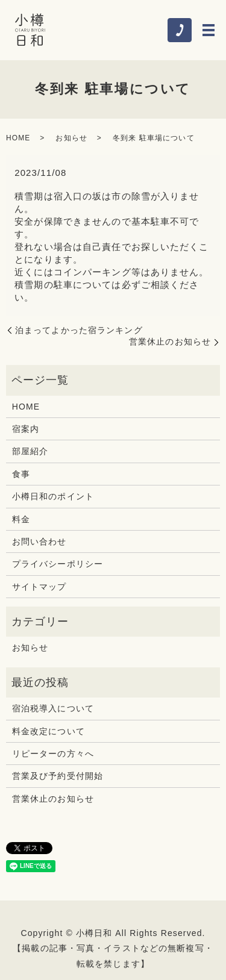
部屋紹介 (30, 451)
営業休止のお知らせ (170, 342)
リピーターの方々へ (53, 754)
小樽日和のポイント (53, 496)
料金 (21, 519)
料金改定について (49, 731)
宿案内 (26, 429)
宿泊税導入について (53, 708)
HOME (18, 138)
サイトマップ (39, 587)
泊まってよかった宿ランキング (79, 330)
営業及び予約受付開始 (58, 776)
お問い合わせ (39, 541)
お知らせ (71, 138)
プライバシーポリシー (58, 564)
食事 (21, 474)
